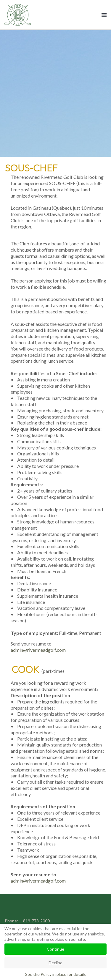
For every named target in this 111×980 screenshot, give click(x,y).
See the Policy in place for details (55, 974)
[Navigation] (104, 15)
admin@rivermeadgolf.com (38, 650)
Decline (55, 963)
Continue (55, 949)
